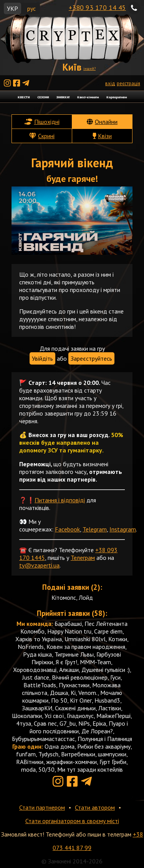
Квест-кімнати (88, 97)
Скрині (46, 136)
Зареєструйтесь (91, 358)
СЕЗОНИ (43, 97)
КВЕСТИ (24, 97)
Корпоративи (117, 97)
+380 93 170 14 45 (97, 7)
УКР (12, 8)
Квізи (105, 136)
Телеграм (83, 558)
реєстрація (128, 83)
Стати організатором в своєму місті (72, 821)
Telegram (95, 529)
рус (31, 8)
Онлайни (106, 122)
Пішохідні (47, 122)
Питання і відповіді (60, 500)
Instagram (123, 529)
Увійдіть (42, 358)
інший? (89, 68)
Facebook (67, 529)
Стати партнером (42, 807)
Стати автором (95, 807)
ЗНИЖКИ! (63, 97)
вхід (110, 83)
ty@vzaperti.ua (39, 565)
